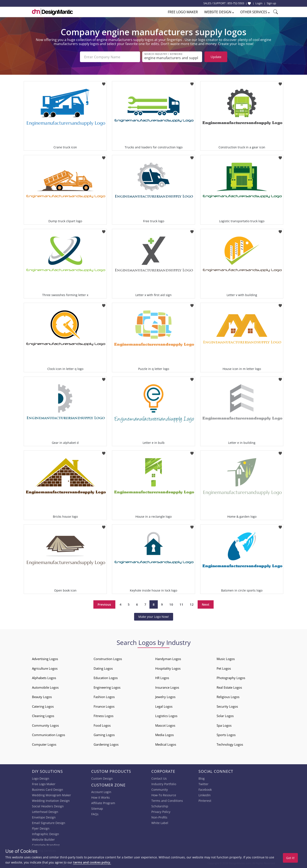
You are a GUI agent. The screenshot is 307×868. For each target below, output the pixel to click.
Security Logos (227, 706)
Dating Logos (103, 668)
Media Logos (164, 735)
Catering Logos (43, 706)
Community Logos (45, 725)
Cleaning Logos (43, 716)
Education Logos (106, 678)
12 (192, 604)
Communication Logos (49, 735)
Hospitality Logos (168, 668)
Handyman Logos (168, 659)
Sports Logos (226, 735)
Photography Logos (231, 678)
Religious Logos (228, 697)
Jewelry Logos (165, 697)
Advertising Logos (45, 659)
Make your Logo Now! (154, 617)
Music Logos (226, 659)
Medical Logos (166, 744)
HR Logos (162, 678)
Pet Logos (224, 668)
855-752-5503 (236, 3)
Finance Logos (104, 706)
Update (216, 57)
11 (181, 604)
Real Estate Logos (229, 687)
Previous (104, 604)
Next (206, 604)
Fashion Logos (104, 697)
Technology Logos (230, 744)
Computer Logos (44, 744)
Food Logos (102, 725)
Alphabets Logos (44, 678)
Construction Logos (108, 659)
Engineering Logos (107, 687)
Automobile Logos (45, 687)
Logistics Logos (166, 716)
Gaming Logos (104, 735)
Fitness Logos (104, 716)
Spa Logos (224, 725)
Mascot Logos (165, 725)
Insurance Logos (167, 687)
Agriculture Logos (45, 668)
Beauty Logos (42, 697)
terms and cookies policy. (92, 862)
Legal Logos (164, 706)
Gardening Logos (106, 744)
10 (171, 604)
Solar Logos (225, 716)
